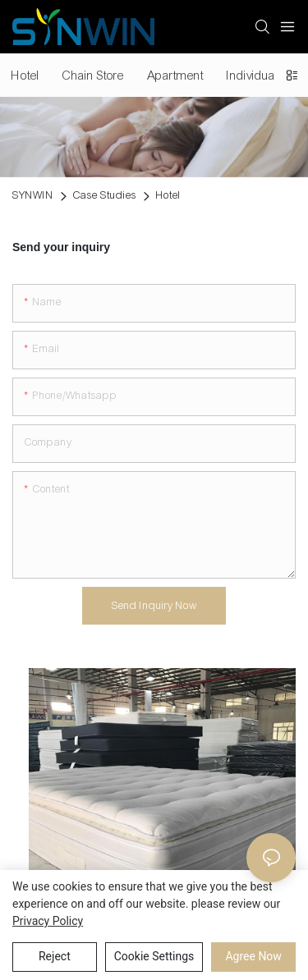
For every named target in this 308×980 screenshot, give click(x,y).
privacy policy (48, 921)
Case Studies (105, 195)
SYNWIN (33, 195)
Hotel (168, 195)
